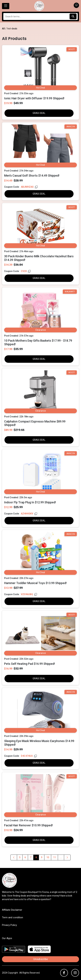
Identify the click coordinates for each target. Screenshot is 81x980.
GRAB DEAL (39, 113)
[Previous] (14, 857)
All (3, 29)
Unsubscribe (41, 959)
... (61, 857)
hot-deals (12, 29)
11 (54, 857)
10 (48, 857)
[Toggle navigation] (6, 6)
